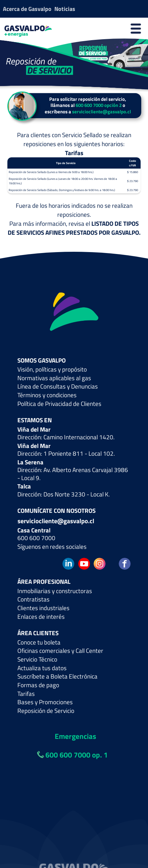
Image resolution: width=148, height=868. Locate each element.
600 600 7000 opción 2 (99, 105)
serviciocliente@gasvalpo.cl (102, 112)
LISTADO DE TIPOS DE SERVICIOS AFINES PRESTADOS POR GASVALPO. (74, 228)
